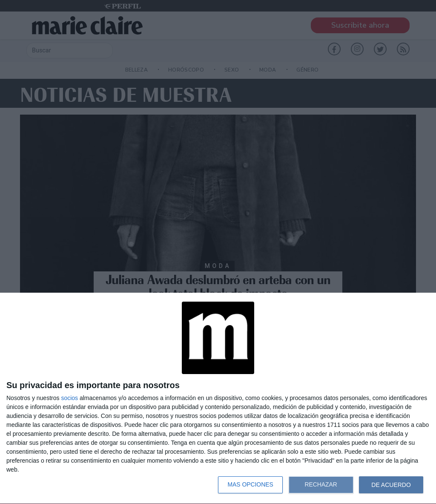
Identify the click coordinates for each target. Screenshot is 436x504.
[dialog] (218, 399)
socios (69, 398)
